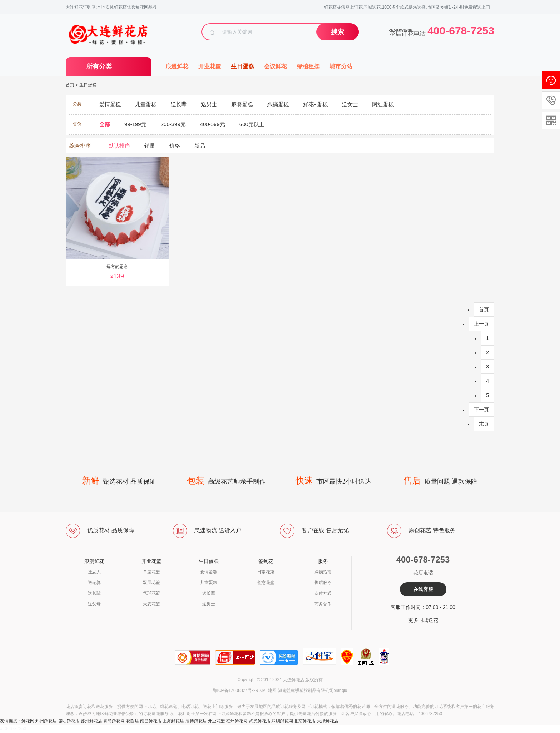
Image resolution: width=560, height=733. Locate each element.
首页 (70, 85)
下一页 (481, 410)
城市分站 (341, 66)
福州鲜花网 (237, 721)
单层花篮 (151, 572)
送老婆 (94, 583)
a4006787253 (13, 729)
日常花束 (266, 572)
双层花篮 (151, 583)
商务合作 (323, 604)
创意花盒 (266, 583)
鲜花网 (28, 721)
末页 (484, 424)
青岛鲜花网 (114, 721)
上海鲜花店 (173, 721)
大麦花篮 (151, 604)
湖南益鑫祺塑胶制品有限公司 (306, 690)
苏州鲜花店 (91, 721)
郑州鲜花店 (46, 721)
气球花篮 (151, 593)
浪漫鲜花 (177, 66)
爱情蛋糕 (209, 572)
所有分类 (99, 66)
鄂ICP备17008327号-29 (236, 690)
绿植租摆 (308, 66)
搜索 (337, 32)
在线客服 (423, 589)
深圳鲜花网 (282, 721)
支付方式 (323, 593)
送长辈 (94, 593)
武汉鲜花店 (260, 721)
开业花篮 (210, 66)
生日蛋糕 (242, 66)
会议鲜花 (275, 66)
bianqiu (341, 690)
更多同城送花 (423, 620)
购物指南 (323, 572)
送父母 (94, 604)
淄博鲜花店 (196, 721)
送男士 (209, 604)
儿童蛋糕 (209, 583)
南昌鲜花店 (151, 721)
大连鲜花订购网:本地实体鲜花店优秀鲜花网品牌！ (113, 7)
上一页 (481, 324)
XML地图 (268, 690)
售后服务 (323, 583)
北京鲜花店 (305, 721)
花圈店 (132, 721)
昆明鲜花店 (69, 721)
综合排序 (80, 146)
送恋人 (94, 572)
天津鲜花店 (327, 721)
